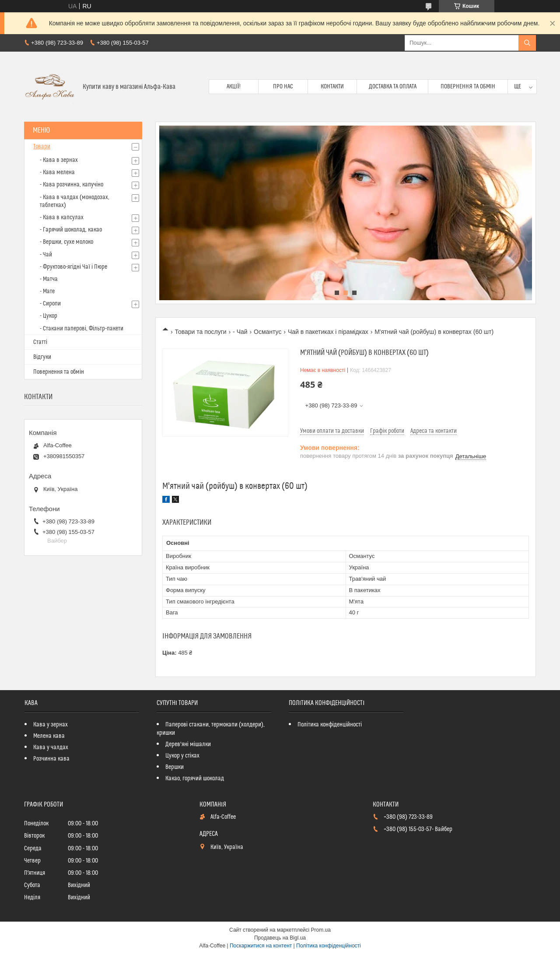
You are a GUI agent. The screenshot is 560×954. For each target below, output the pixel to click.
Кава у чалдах (51, 747)
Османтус (268, 332)
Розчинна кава (51, 759)
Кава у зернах (51, 725)
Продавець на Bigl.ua (280, 938)
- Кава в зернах (59, 160)
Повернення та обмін (468, 87)
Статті (40, 342)
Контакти (332, 87)
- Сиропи (50, 304)
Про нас (283, 87)
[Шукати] (527, 43)
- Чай (240, 332)
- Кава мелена (57, 172)
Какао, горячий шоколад (195, 779)
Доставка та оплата (393, 87)
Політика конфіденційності (330, 725)
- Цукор (49, 316)
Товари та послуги (200, 332)
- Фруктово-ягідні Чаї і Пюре (73, 267)
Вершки (175, 767)
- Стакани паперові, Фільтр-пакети (82, 329)
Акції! (234, 87)
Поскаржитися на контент (261, 946)
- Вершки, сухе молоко (66, 242)
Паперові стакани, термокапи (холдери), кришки (211, 729)
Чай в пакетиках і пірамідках (328, 332)
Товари (42, 147)
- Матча (49, 279)
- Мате (47, 291)
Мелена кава (49, 736)
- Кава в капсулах (62, 217)
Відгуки (42, 357)
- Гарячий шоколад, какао (71, 230)
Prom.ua (321, 930)
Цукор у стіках (182, 756)
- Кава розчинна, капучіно (72, 185)
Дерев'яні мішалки (188, 744)
